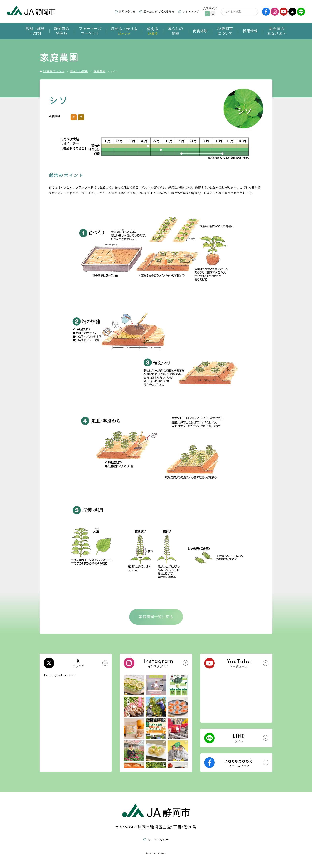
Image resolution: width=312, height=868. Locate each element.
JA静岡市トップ (54, 71)
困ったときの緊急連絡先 (159, 11)
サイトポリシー (158, 840)
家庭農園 (99, 71)
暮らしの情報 (79, 71)
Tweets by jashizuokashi (59, 675)
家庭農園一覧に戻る (156, 617)
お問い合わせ (127, 11)
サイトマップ (191, 11)
